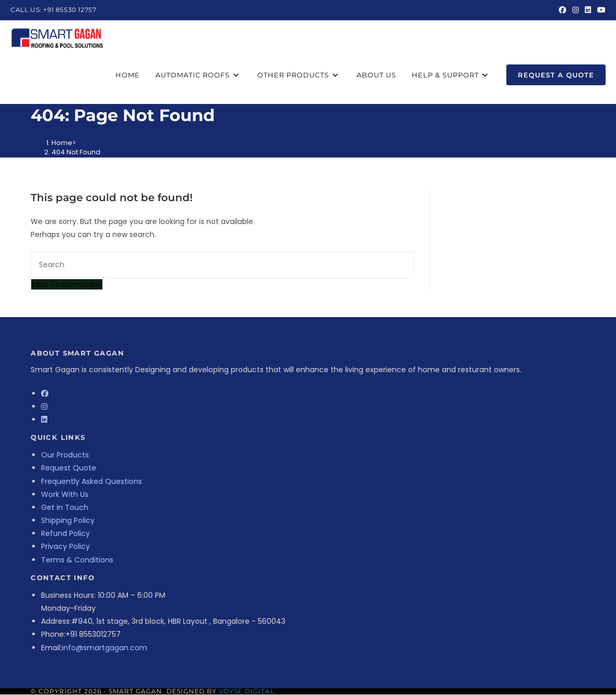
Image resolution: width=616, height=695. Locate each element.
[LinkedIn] (44, 419)
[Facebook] (45, 394)
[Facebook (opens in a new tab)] (562, 10)
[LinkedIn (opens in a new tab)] (588, 10)
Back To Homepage (67, 284)
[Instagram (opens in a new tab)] (575, 10)
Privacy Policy (65, 546)
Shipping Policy (68, 520)
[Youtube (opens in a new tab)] (600, 10)
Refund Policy (65, 533)
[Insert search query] (222, 265)
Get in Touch (65, 507)
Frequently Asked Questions (91, 481)
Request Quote (69, 468)
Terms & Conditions (77, 560)
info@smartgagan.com (104, 648)
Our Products (65, 455)
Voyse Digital (247, 691)
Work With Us (65, 494)
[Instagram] (44, 406)
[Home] (62, 143)
